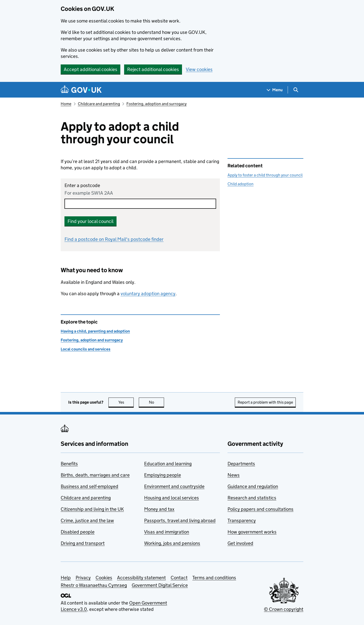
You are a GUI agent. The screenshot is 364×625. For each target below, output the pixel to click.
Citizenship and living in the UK (92, 509)
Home (66, 104)
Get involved (240, 543)
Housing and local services (172, 498)
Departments (241, 464)
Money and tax (159, 509)
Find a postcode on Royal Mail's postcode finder (114, 239)
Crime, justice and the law (87, 520)
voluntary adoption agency (148, 294)
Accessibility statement (141, 578)
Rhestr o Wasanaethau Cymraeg (94, 585)
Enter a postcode (82, 185)
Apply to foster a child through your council (265, 175)
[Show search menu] (296, 90)
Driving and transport (83, 543)
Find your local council (90, 221)
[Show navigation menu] (275, 90)
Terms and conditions (214, 578)
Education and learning (168, 464)
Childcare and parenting (99, 104)
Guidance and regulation (253, 486)
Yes (126, 402)
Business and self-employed (89, 486)
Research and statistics (252, 498)
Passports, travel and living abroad (180, 520)
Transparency (242, 520)
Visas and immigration (167, 532)
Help (66, 578)
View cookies (199, 69)
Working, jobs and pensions (172, 543)
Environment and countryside (174, 486)
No (157, 402)
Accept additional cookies (90, 69)
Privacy (83, 578)
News (234, 475)
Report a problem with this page (265, 402)
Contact (179, 578)
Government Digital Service (160, 585)
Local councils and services (86, 349)
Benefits (69, 464)
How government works (252, 532)
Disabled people (78, 532)
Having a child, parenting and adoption (95, 331)
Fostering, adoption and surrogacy (156, 104)
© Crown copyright (284, 609)
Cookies (104, 578)
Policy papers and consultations (260, 509)
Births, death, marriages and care (95, 475)
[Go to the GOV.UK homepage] (81, 90)
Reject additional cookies (153, 69)
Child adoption (241, 184)
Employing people (163, 475)
